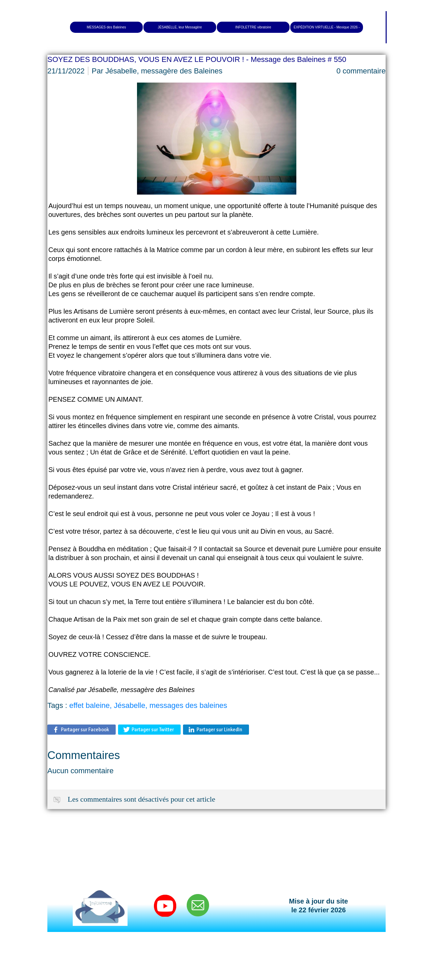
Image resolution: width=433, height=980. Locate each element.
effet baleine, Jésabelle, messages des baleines (148, 705)
